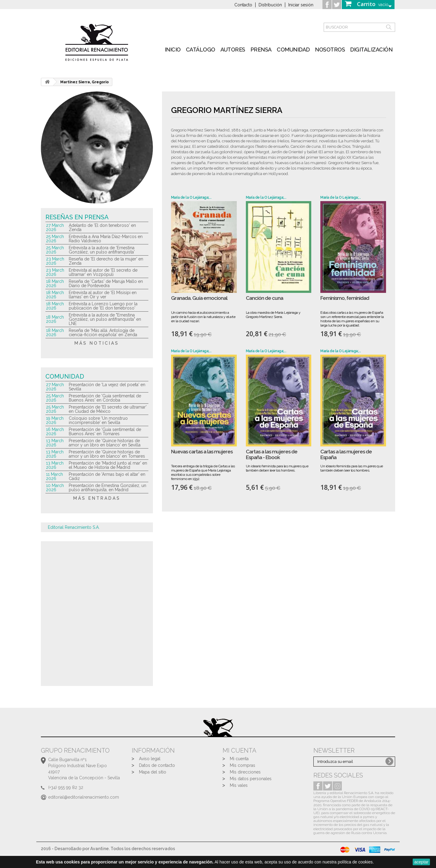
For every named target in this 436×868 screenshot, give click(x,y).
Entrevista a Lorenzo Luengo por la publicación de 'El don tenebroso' (103, 306)
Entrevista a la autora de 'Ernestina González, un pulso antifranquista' (102, 250)
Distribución (270, 5)
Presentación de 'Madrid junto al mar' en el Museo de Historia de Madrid (108, 465)
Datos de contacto (157, 765)
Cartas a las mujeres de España (346, 454)
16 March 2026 (55, 432)
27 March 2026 (55, 227)
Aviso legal (150, 759)
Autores (233, 50)
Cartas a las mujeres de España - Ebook (272, 454)
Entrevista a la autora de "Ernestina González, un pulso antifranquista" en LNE (105, 319)
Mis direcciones (245, 772)
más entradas (97, 498)
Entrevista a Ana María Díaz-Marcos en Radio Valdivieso (106, 239)
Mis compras (243, 765)
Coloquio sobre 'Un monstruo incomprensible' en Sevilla (98, 420)
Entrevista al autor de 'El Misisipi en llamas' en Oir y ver (103, 295)
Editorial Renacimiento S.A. (74, 527)
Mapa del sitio (153, 772)
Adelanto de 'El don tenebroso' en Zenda (102, 227)
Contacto (243, 5)
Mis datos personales (251, 779)
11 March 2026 (54, 476)
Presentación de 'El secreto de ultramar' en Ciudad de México (108, 409)
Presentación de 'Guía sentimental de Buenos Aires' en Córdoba (105, 398)
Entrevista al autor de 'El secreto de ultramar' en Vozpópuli (103, 272)
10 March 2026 (55, 488)
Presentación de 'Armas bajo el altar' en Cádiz (107, 476)
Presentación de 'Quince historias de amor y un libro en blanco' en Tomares (107, 454)
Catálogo (201, 50)
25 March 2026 (55, 239)
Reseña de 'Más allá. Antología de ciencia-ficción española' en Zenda (103, 333)
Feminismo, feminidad (345, 298)
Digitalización (371, 50)
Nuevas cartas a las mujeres (202, 452)
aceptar (421, 862)
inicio (173, 50)
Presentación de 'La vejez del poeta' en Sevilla (107, 387)
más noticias (97, 343)
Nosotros (330, 50)
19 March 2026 (55, 420)
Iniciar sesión (301, 5)
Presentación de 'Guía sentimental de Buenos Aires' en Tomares (105, 432)
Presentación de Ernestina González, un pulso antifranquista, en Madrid (107, 488)
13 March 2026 (55, 443)
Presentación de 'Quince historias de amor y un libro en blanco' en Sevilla (105, 443)
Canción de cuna (264, 298)
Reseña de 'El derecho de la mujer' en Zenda (106, 261)
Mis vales (239, 785)
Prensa (261, 50)
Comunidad (293, 50)
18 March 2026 (55, 283)
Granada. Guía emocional (199, 298)
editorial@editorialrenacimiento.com (84, 797)
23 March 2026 (55, 261)
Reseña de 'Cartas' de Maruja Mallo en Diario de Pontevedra (106, 283)
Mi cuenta (239, 759)
